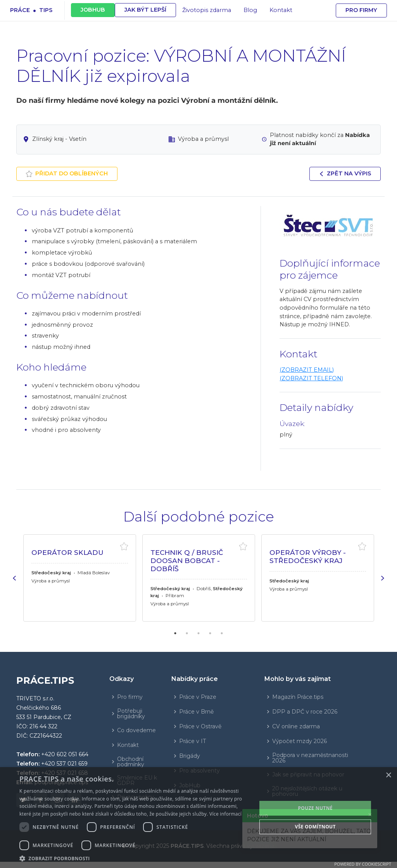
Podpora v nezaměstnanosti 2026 (310, 758)
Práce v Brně (196, 712)
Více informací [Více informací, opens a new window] (225, 814)
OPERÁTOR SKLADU (67, 552)
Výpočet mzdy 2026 (299, 741)
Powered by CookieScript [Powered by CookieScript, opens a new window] (363, 864)
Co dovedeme (136, 730)
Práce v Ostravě (200, 726)
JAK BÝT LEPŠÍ (145, 10)
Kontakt (281, 10)
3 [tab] (198, 633)
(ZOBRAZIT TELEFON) (311, 378)
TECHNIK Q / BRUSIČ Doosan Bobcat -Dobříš (187, 560)
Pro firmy (361, 10)
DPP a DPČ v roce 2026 (305, 712)
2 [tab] (187, 633)
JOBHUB (93, 10)
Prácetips (31, 10)
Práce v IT (192, 741)
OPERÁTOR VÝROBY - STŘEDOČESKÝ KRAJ (308, 556)
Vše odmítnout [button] (315, 827)
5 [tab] (222, 633)
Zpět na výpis (345, 173)
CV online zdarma (296, 726)
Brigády (190, 756)
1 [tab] (175, 633)
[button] (135, 858)
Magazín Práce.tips (298, 697)
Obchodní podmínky (131, 762)
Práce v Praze (198, 697)
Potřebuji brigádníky (131, 714)
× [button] (388, 775)
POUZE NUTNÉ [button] (315, 808)
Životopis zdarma (207, 10)
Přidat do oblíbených (67, 173)
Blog (250, 10)
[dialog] (198, 818)
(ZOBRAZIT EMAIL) (307, 370)
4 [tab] (210, 633)
